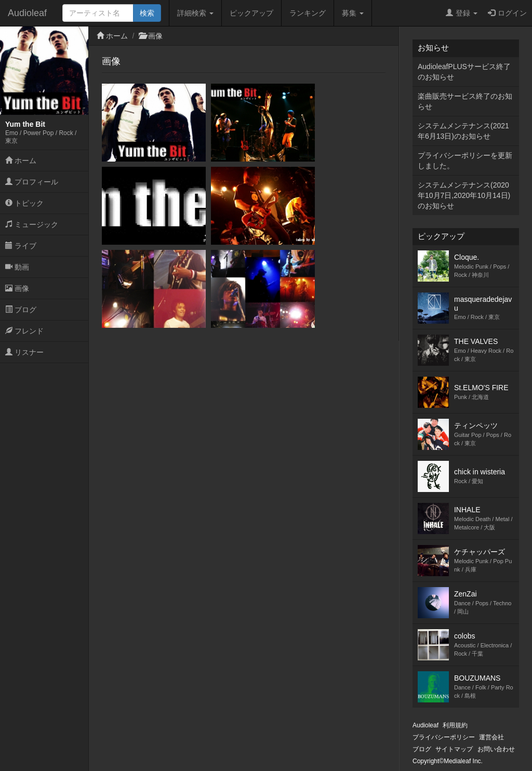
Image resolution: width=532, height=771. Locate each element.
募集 (353, 13)
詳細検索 (195, 13)
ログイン (507, 13)
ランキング (308, 13)
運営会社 (491, 737)
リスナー (24, 352)
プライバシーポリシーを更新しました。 (465, 161)
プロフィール (32, 182)
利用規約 (455, 725)
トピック (24, 203)
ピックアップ (251, 13)
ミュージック (32, 224)
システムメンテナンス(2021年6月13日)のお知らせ (463, 131)
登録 (462, 13)
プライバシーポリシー (444, 737)
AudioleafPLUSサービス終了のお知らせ (464, 72)
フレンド (24, 331)
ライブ (21, 246)
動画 (17, 267)
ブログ (21, 310)
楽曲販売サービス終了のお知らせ (465, 101)
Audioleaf (27, 13)
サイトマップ (454, 749)
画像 (17, 288)
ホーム (21, 161)
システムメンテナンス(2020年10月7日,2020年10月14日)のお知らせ (464, 195)
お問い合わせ (496, 749)
